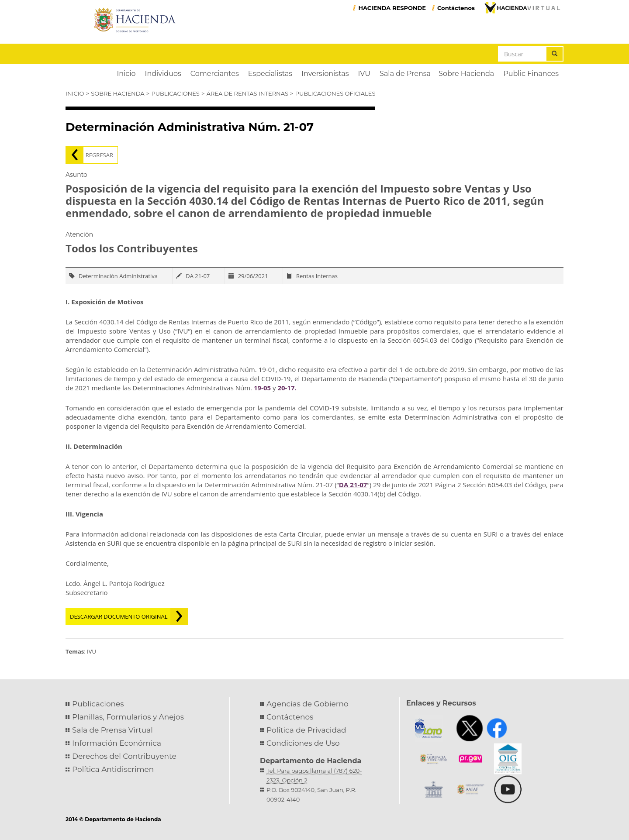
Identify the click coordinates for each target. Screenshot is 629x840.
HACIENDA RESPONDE (392, 8)
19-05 (262, 388)
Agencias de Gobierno (308, 704)
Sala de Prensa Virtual (112, 730)
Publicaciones (175, 93)
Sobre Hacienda (118, 93)
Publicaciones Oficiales (335, 93)
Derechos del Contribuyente (124, 756)
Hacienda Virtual (522, 7)
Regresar (99, 155)
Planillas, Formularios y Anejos (128, 717)
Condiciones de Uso (303, 743)
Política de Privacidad (306, 730)
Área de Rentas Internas (247, 93)
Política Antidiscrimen (113, 769)
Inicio (75, 93)
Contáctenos (456, 8)
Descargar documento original (119, 616)
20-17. (287, 388)
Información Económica (117, 743)
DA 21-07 (353, 485)
